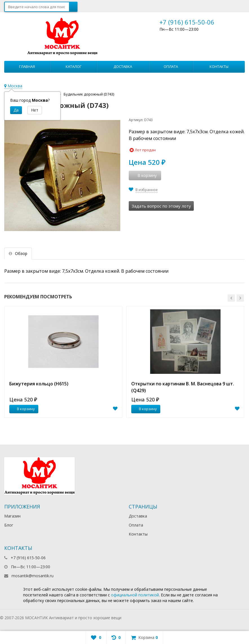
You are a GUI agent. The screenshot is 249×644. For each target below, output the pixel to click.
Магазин (12, 516)
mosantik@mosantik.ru (33, 576)
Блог (9, 525)
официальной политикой (135, 595)
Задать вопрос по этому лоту (161, 206)
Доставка (123, 66)
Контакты (219, 66)
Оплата (171, 66)
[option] (63, 362)
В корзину (23, 409)
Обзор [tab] (18, 253)
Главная (27, 66)
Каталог (74, 66)
